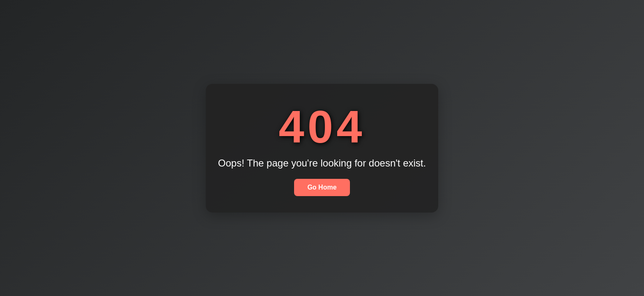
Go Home (322, 187)
